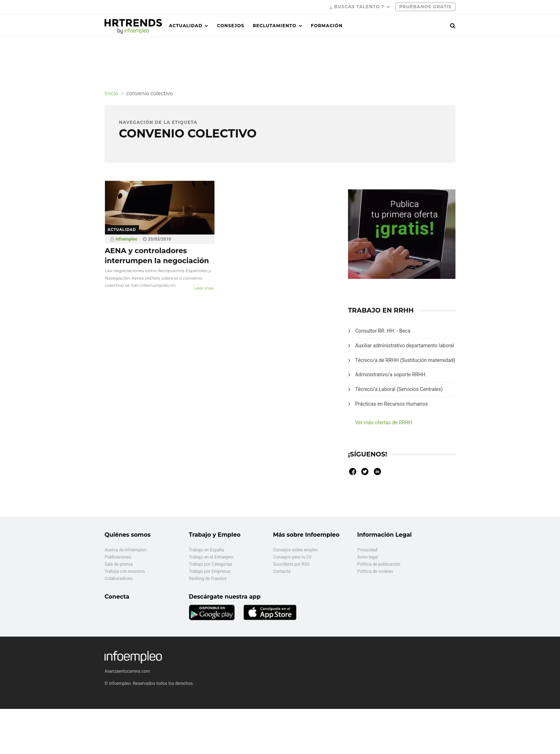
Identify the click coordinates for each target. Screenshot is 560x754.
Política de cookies (375, 571)
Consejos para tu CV (292, 557)
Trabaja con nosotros (125, 571)
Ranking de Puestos (208, 579)
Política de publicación (379, 564)
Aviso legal (368, 557)
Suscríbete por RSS (291, 564)
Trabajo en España (206, 550)
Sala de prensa (119, 564)
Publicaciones (118, 557)
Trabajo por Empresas (210, 571)
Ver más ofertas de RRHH (384, 422)
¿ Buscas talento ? (357, 7)
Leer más (204, 288)
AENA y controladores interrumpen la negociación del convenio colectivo (157, 261)
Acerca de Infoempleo (125, 550)
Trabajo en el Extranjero (211, 557)
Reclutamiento (275, 26)
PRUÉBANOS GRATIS (425, 7)
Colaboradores (119, 579)
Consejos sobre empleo (295, 550)
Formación (327, 26)
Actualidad (186, 26)
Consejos (231, 26)
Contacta (281, 571)
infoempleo (127, 239)
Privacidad (367, 550)
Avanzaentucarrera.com (127, 671)
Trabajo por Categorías (211, 564)
